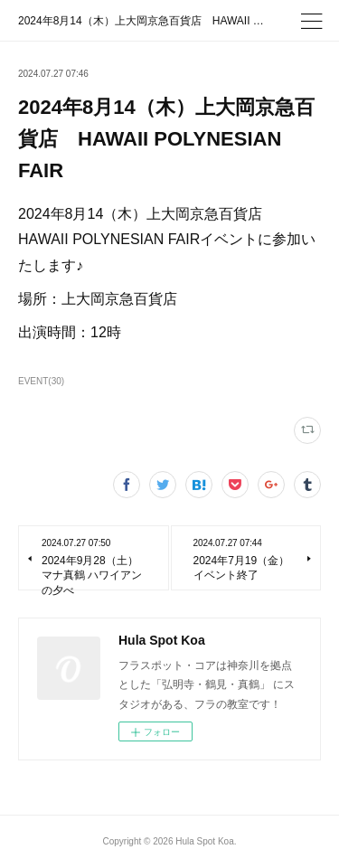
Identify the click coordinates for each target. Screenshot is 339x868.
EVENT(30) (41, 381)
